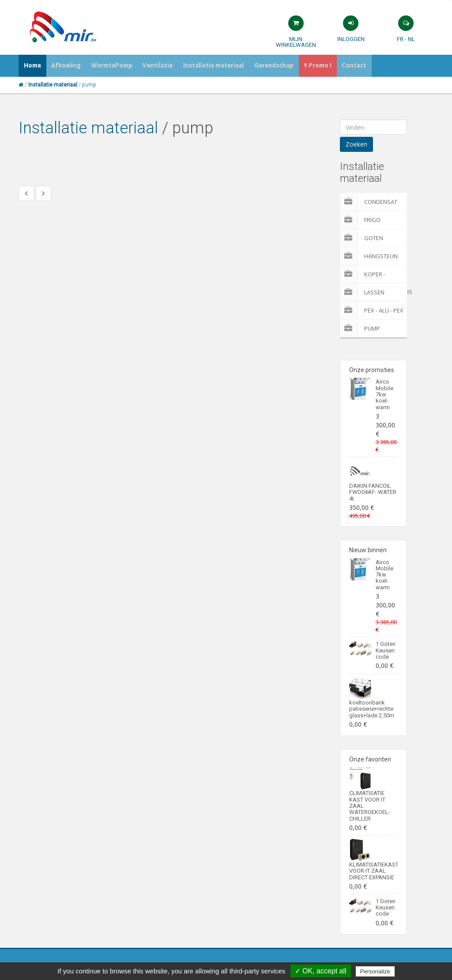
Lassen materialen (368, 292)
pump (360, 328)
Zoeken (356, 144)
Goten (362, 238)
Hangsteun (369, 256)
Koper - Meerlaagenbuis (374, 274)
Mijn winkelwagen (296, 42)
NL (411, 39)
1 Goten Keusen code (386, 650)
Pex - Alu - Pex (372, 310)
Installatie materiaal (88, 128)
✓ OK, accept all (321, 971)
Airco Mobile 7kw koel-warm (384, 394)
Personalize (375, 971)
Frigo (360, 220)
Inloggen (351, 39)
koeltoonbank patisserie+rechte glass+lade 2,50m (372, 709)
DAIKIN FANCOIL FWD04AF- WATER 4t (373, 492)
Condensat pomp (369, 202)
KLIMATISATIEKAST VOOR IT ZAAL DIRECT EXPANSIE (374, 871)
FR (400, 39)
